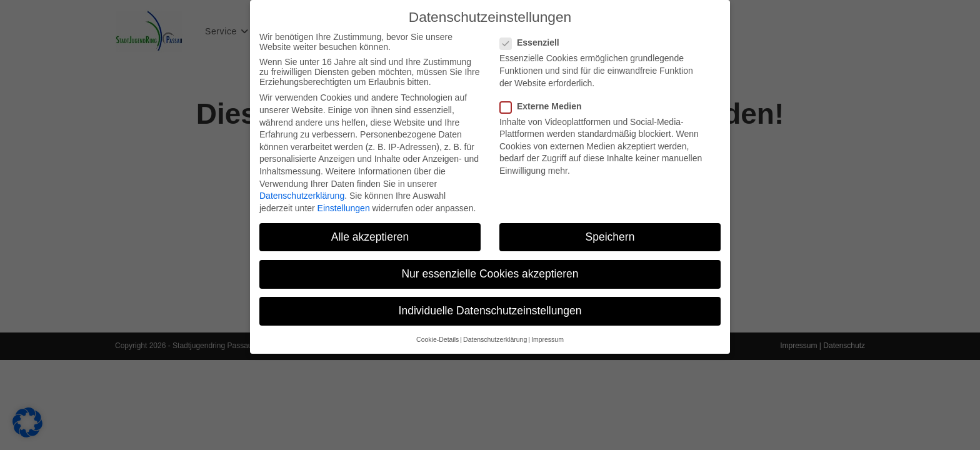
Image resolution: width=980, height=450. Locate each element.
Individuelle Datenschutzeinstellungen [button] (490, 306)
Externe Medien (545, 101)
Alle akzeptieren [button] (370, 232)
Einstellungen (344, 203)
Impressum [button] (547, 335)
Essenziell (535, 38)
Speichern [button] (610, 232)
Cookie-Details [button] (437, 335)
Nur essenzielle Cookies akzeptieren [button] (490, 269)
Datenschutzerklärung (302, 191)
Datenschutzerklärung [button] (495, 335)
